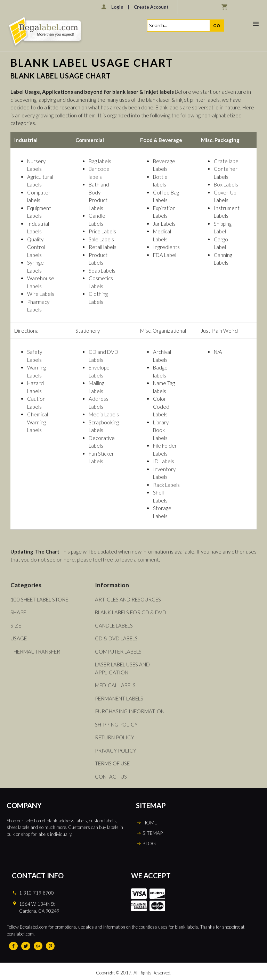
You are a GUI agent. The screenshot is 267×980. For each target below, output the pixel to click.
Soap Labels (102, 271)
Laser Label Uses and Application (122, 668)
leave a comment (140, 559)
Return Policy (115, 737)
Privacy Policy (116, 750)
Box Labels (226, 184)
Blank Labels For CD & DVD (131, 612)
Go (217, 26)
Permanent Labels (119, 698)
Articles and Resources (128, 599)
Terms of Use (112, 763)
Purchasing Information (130, 711)
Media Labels (104, 414)
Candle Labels (114, 625)
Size (16, 625)
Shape (18, 612)
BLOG (149, 843)
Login (117, 7)
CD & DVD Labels (116, 638)
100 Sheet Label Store (39, 599)
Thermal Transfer (35, 651)
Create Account (151, 7)
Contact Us (111, 776)
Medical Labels (115, 685)
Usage (19, 638)
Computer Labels (118, 651)
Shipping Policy (116, 724)
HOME (150, 823)
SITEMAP (153, 833)
